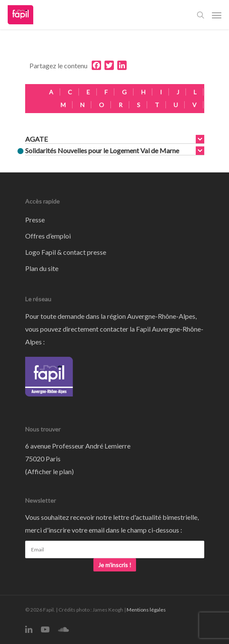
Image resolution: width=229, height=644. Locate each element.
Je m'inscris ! (115, 565)
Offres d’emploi (48, 236)
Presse (35, 220)
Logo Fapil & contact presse (66, 252)
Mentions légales (146, 610)
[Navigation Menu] (217, 15)
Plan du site (42, 268)
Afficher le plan (49, 471)
